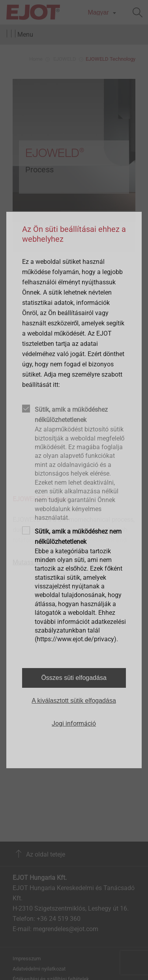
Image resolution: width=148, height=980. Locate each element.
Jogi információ (74, 723)
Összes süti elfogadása (74, 678)
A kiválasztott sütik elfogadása (74, 701)
